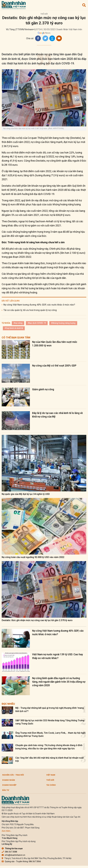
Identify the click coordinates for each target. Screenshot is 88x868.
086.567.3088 (9, 852)
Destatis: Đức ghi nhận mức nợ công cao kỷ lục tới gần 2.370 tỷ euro (37, 620)
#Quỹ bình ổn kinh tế (14, 328)
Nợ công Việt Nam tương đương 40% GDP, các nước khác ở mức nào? (39, 305)
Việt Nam (51, 775)
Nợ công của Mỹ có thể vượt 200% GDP (54, 366)
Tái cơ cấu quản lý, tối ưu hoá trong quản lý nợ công (30, 310)
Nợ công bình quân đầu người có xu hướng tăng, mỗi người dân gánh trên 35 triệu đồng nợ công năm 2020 (59, 682)
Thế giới (44, 14)
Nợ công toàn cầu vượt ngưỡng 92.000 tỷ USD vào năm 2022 (33, 557)
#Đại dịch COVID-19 (37, 323)
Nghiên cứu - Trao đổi (13, 775)
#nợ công (18, 323)
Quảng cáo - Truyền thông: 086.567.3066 (21, 861)
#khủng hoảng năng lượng (63, 323)
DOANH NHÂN (9, 780)
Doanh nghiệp (9, 785)
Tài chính (51, 785)
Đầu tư (6, 790)
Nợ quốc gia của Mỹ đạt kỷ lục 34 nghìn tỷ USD (26, 494)
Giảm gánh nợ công (43, 389)
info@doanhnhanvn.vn (13, 855)
